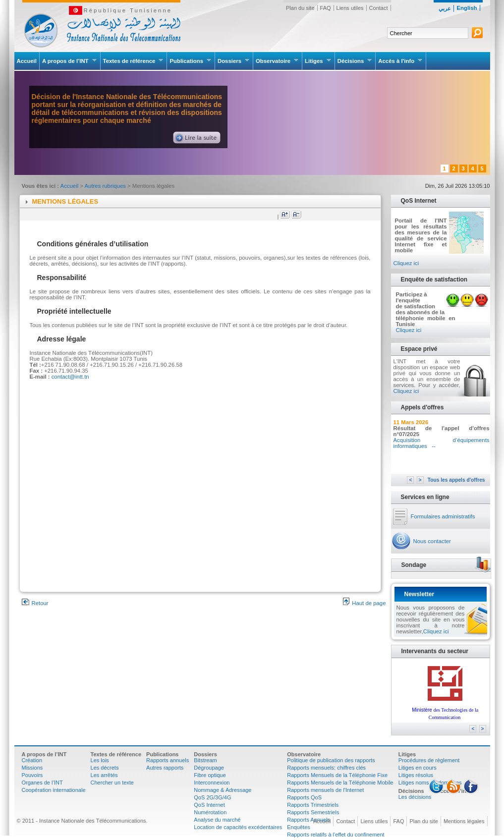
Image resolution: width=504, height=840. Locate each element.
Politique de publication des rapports (331, 760)
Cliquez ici (406, 263)
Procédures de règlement (429, 760)
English (467, 8)
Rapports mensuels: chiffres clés (326, 768)
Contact (379, 8)
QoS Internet (209, 805)
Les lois (100, 760)
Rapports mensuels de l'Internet (325, 790)
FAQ (326, 8)
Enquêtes (298, 827)
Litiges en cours (418, 768)
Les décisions (415, 797)
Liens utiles (350, 8)
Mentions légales (464, 821)
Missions (32, 768)
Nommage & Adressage (223, 790)
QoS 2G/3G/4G (212, 797)
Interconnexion (212, 783)
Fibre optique (210, 775)
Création (32, 760)
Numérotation (210, 812)
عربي (445, 8)
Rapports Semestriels (313, 812)
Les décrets (105, 768)
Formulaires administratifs (443, 516)
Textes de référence (134, 61)
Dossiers (234, 61)
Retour (35, 603)
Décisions (355, 61)
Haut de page (364, 603)
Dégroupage (209, 768)
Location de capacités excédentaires (238, 827)
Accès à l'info (400, 61)
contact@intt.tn (70, 377)
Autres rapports (165, 768)
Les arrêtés (104, 775)
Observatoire (277, 61)
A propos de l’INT (70, 61)
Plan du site (300, 8)
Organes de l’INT (42, 783)
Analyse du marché (217, 820)
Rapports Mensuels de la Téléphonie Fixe (337, 775)
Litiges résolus (416, 775)
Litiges (318, 61)
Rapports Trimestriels (313, 805)
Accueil (27, 61)
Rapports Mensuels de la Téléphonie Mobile (340, 783)
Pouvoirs (32, 775)
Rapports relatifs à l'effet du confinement (336, 835)
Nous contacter (432, 541)
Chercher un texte (112, 783)
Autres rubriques (106, 186)
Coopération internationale (54, 790)
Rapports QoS (304, 797)
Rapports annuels (168, 760)
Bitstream (205, 760)
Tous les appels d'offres (456, 480)
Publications (191, 61)
